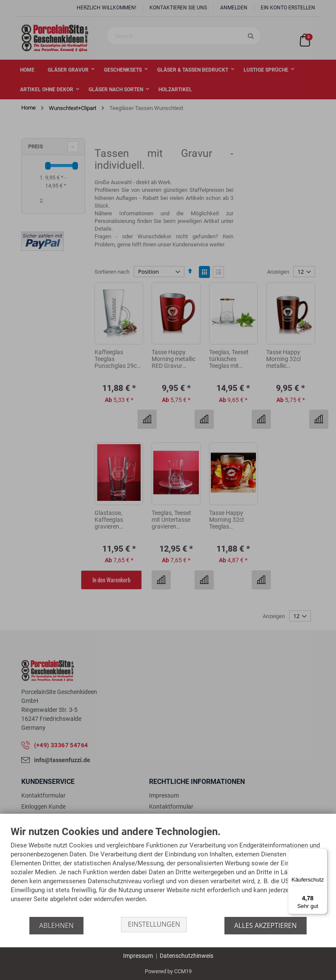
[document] (168, 872)
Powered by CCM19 (168, 971)
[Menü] (322, 853)
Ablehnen (56, 925)
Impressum (138, 956)
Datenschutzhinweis (187, 956)
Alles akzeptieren (266, 925)
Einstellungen (154, 925)
